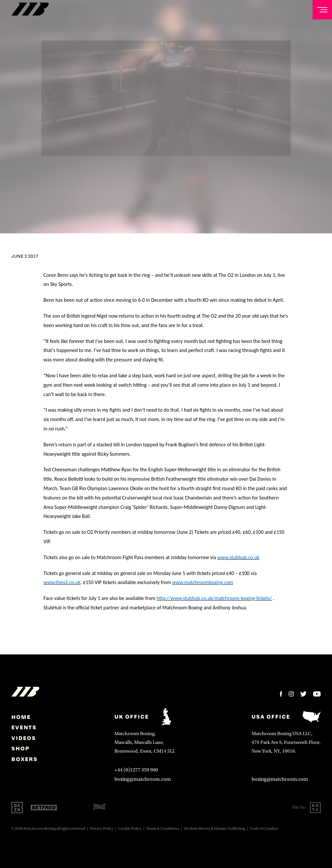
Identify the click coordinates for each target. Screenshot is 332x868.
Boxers (24, 759)
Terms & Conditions (163, 829)
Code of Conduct (264, 829)
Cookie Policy (130, 829)
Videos (24, 738)
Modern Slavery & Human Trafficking (214, 829)
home (21, 717)
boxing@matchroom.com (143, 779)
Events (24, 727)
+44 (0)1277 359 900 (136, 770)
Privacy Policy (102, 829)
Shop (20, 748)
